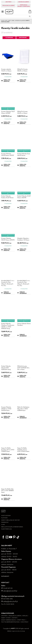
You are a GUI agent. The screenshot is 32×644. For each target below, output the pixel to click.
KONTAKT (5, 583)
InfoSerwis (9, 631)
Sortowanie (23, 38)
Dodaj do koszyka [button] (6, 81)
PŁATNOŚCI (4, 518)
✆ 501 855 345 (7, 599)
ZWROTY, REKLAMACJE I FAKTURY (11, 520)
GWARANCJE (5, 522)
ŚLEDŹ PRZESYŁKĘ (6, 529)
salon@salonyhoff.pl (9, 591)
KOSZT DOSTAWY (6, 516)
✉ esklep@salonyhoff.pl (9, 602)
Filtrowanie (9, 38)
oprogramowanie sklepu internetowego (18, 631)
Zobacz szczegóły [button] (6, 293)
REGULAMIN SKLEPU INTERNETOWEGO (12, 527)
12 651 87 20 (8, 588)
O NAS (3, 525)
